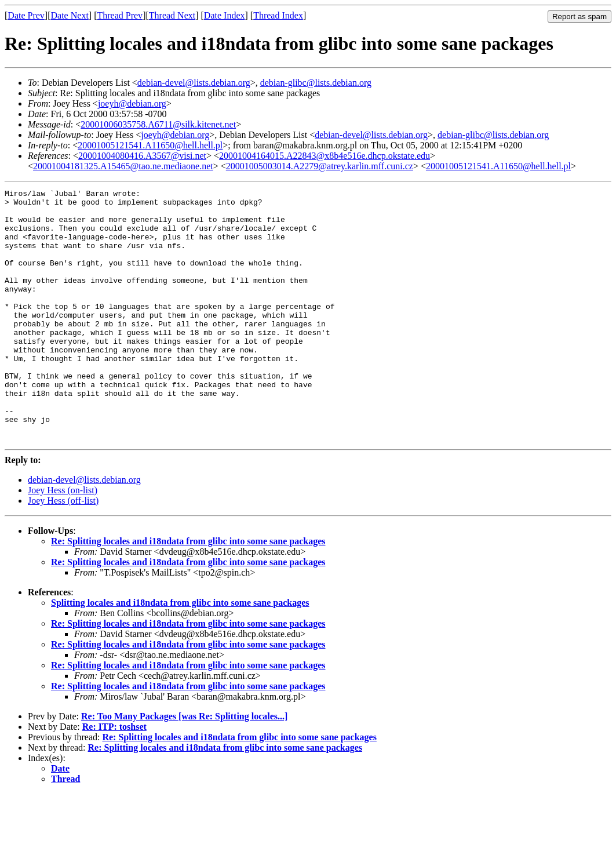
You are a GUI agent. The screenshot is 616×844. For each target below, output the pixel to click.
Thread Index (278, 15)
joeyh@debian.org (132, 103)
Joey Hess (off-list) (63, 551)
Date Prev (26, 15)
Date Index (225, 15)
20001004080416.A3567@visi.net (142, 156)
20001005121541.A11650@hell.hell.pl (150, 145)
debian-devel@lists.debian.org (194, 83)
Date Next (70, 15)
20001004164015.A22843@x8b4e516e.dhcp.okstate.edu (325, 156)
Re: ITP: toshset (114, 777)
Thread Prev (120, 15)
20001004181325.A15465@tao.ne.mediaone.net (123, 166)
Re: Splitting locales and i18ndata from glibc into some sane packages (188, 592)
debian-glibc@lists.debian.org (316, 83)
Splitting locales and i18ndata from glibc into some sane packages (180, 653)
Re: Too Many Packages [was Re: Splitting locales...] (184, 767)
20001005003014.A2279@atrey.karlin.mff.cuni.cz (320, 166)
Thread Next (172, 15)
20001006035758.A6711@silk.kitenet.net (158, 124)
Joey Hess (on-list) (63, 541)
